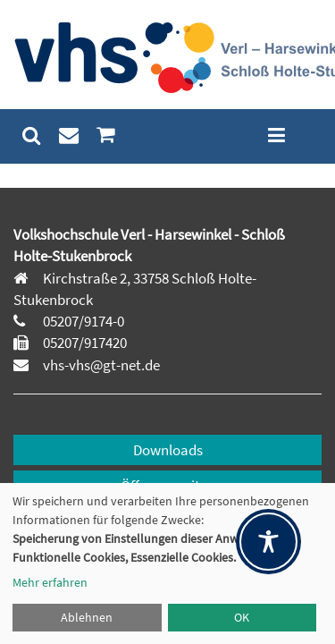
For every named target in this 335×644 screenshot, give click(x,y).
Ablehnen (87, 617)
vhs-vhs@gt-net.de (100, 365)
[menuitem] (32, 136)
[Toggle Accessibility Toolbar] (268, 542)
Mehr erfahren (50, 582)
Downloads (168, 450)
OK (242, 617)
